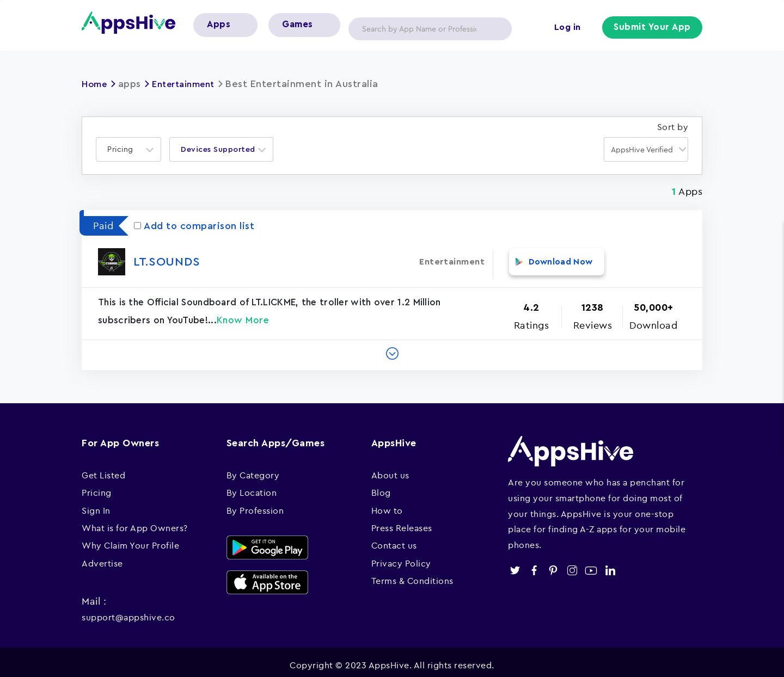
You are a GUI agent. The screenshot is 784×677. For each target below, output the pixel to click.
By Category (253, 469)
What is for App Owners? (135, 521)
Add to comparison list (194, 226)
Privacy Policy (401, 557)
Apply (495, 29)
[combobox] (128, 149)
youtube (591, 564)
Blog (381, 486)
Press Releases (402, 521)
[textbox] (124, 149)
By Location (252, 486)
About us (390, 469)
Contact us (394, 539)
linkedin (610, 564)
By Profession (255, 504)
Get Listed (103, 469)
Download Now (552, 261)
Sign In (96, 504)
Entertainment (191, 84)
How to (387, 504)
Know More (243, 314)
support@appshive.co (128, 611)
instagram (572, 564)
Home (96, 84)
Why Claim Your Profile (130, 539)
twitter (515, 564)
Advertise (102, 557)
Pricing (97, 486)
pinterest (553, 564)
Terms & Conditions (412, 574)
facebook (534, 564)
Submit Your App (654, 28)
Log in (569, 28)
